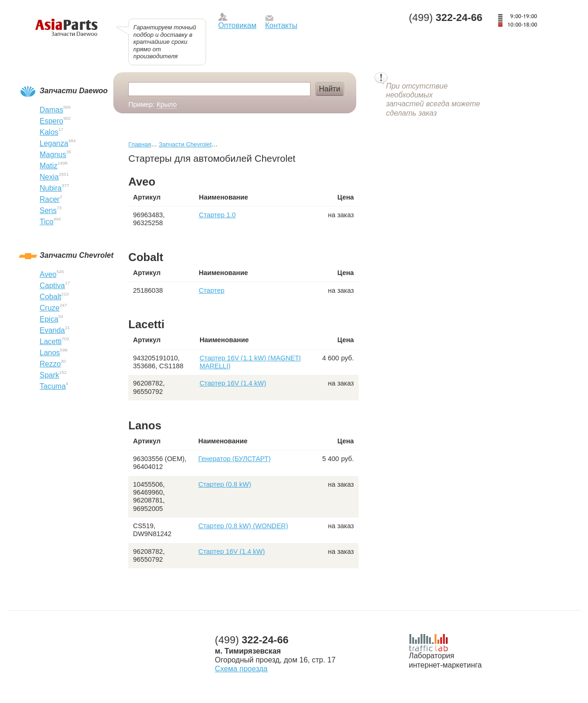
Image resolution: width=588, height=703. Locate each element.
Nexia (49, 177)
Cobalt (50, 297)
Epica (49, 319)
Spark (49, 375)
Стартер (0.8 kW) (225, 484)
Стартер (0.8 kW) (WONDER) (243, 526)
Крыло (167, 104)
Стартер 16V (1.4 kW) (233, 383)
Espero (52, 121)
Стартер (211, 290)
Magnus (53, 155)
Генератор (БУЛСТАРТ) (234, 459)
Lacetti (51, 341)
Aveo (48, 274)
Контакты (281, 25)
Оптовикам (237, 25)
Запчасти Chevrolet (185, 144)
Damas (52, 110)
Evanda (52, 330)
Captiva (52, 286)
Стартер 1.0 (218, 215)
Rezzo (50, 364)
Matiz (48, 166)
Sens (48, 210)
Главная (140, 144)
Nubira (51, 188)
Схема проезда (241, 669)
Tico (47, 222)
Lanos (50, 353)
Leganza (54, 143)
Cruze (50, 308)
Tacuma (53, 386)
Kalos (49, 132)
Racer (50, 199)
